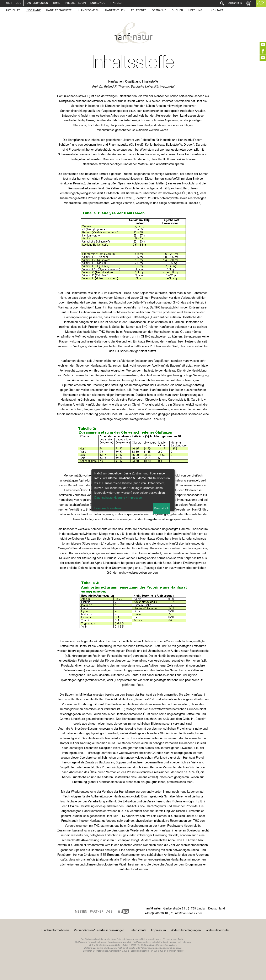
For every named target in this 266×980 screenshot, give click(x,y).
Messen (81, 912)
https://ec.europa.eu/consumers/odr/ (158, 948)
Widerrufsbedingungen (186, 930)
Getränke (159, 11)
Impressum (158, 930)
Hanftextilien (115, 11)
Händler (117, 3)
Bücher (177, 11)
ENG (19, 3)
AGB (110, 912)
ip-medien (172, 951)
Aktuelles (13, 11)
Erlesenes (139, 11)
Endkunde (98, 3)
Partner (97, 912)
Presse (71, 3)
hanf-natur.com (184, 942)
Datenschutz (138, 930)
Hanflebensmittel (60, 11)
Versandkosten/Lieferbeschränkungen (99, 930)
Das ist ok (161, 508)
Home (56, 3)
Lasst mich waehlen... (109, 508)
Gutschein (235, 3)
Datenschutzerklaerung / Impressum (118, 498)
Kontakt (217, 11)
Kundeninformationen (55, 930)
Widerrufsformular (218, 930)
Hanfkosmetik (89, 11)
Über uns (195, 11)
